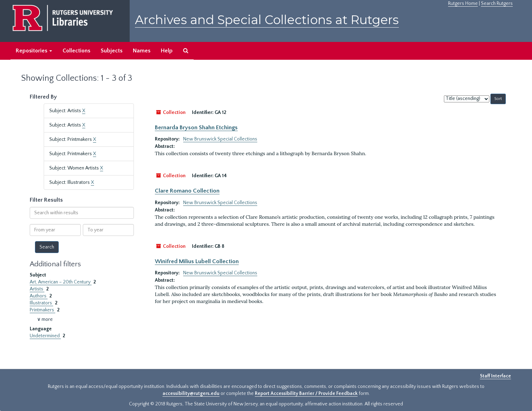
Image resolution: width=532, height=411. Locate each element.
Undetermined (45, 336)
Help (167, 51)
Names (142, 51)
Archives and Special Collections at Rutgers (267, 20)
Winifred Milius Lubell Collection (197, 261)
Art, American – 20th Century (61, 282)
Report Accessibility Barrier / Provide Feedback (306, 394)
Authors (39, 296)
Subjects (112, 51)
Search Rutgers (497, 3)
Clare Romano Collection (187, 191)
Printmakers (42, 310)
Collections (76, 51)
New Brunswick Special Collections (220, 139)
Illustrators (41, 303)
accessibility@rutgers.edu (191, 394)
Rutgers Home (463, 3)
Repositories (34, 51)
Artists (37, 289)
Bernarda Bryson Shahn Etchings (196, 128)
